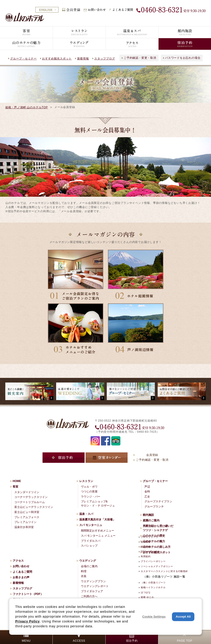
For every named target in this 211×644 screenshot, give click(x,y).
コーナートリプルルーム (30, 502)
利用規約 (146, 556)
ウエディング (88, 561)
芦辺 (147, 487)
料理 (84, 571)
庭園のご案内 (151, 520)
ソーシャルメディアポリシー (157, 566)
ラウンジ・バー (91, 497)
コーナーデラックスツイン (31, 497)
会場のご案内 (89, 566)
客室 (15, 487)
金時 (147, 492)
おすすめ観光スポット (57, 59)
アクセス (18, 561)
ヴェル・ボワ (89, 487)
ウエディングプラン (93, 581)
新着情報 (83, 59)
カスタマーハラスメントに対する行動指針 (164, 571)
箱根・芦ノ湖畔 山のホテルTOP (27, 107)
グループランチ (154, 507)
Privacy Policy (28, 621)
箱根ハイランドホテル (153, 587)
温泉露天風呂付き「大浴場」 (97, 520)
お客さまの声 (21, 577)
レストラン (86, 481)
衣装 (84, 576)
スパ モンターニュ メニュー (98, 536)
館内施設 (148, 515)
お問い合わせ (21, 566)
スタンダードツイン (27, 492)
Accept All (183, 617)
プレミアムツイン (25, 522)
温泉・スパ (86, 514)
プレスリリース (149, 537)
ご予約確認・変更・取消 (140, 58)
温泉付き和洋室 (24, 527)
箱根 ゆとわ (147, 597)
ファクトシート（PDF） (28, 594)
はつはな (146, 592)
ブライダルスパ (91, 541)
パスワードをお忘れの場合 (183, 58)
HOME (17, 481)
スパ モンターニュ (91, 525)
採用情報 (146, 547)
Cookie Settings (154, 617)
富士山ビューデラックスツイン (34, 507)
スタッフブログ (105, 59)
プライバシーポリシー (153, 561)
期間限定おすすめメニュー (98, 531)
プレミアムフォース (27, 517)
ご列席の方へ (89, 596)
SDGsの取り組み (150, 552)
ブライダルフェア (92, 591)
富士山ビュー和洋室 (27, 512)
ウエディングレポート (95, 586)
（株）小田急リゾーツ (153, 583)
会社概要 (146, 542)
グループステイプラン (158, 501)
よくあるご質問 (22, 572)
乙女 (147, 497)
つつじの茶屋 (89, 492)
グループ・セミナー (23, 59)
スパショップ (89, 546)
